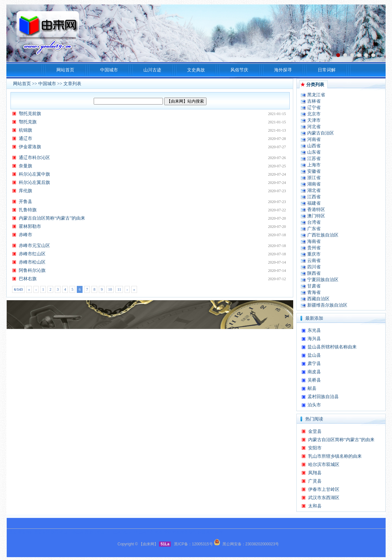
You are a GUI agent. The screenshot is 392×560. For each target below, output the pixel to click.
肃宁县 (314, 364)
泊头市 (314, 405)
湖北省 (314, 190)
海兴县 (314, 339)
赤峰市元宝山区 (34, 246)
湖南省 (314, 184)
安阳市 (315, 448)
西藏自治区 (318, 299)
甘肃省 (314, 286)
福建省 (314, 203)
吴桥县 (314, 380)
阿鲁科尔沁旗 (32, 270)
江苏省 (314, 159)
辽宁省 (314, 108)
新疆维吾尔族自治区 (327, 305)
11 (119, 289)
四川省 (314, 267)
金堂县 (315, 431)
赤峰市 (25, 235)
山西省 (314, 146)
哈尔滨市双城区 (324, 465)
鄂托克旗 (28, 122)
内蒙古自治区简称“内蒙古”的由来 (52, 218)
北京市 (314, 114)
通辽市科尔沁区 (34, 158)
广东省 (314, 229)
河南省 (314, 139)
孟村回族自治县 (323, 397)
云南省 (314, 261)
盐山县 (314, 355)
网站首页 (22, 84)
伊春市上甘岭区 (324, 489)
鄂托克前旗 (30, 114)
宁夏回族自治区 (323, 280)
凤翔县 (315, 473)
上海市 (314, 165)
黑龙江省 (316, 95)
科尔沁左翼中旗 (34, 174)
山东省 (314, 152)
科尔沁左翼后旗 (34, 182)
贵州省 (314, 248)
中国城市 (47, 84)
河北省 (314, 127)
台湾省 (314, 222)
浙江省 (314, 178)
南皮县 (314, 372)
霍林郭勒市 (30, 226)
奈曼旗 (25, 166)
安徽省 (314, 171)
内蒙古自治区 (321, 133)
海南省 (314, 241)
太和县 (315, 506)
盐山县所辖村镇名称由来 (332, 347)
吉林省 (314, 101)
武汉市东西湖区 (324, 498)
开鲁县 (25, 202)
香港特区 (316, 210)
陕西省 (314, 273)
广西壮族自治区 (323, 235)
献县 (312, 388)
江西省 (314, 197)
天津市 (314, 120)
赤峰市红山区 (32, 254)
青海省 (314, 292)
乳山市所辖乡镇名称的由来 (335, 456)
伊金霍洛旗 (30, 147)
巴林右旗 (28, 279)
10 (110, 289)
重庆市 (314, 254)
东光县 (314, 330)
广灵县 (315, 481)
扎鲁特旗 (28, 210)
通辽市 (25, 138)
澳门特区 (316, 216)
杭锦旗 (25, 130)
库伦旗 (25, 191)
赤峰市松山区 (32, 262)
